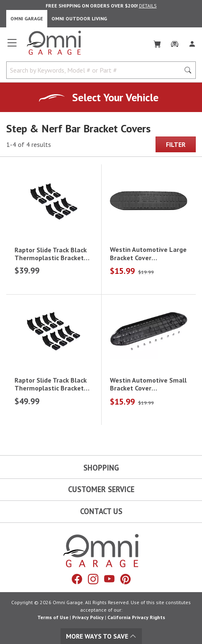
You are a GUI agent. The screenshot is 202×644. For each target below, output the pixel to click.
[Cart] (157, 42)
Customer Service (101, 489)
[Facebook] (77, 579)
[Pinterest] (125, 579)
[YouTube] (109, 579)
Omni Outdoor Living (79, 18)
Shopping (101, 468)
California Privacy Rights (136, 617)
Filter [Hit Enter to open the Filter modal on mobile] (176, 144)
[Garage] (175, 42)
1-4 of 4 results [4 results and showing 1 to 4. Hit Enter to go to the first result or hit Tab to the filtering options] (29, 144)
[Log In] (192, 42)
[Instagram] (93, 579)
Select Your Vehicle (115, 97)
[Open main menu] (12, 46)
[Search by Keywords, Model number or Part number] (96, 70)
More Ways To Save (101, 636)
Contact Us (101, 511)
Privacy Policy (88, 617)
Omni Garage (27, 18)
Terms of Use (53, 617)
